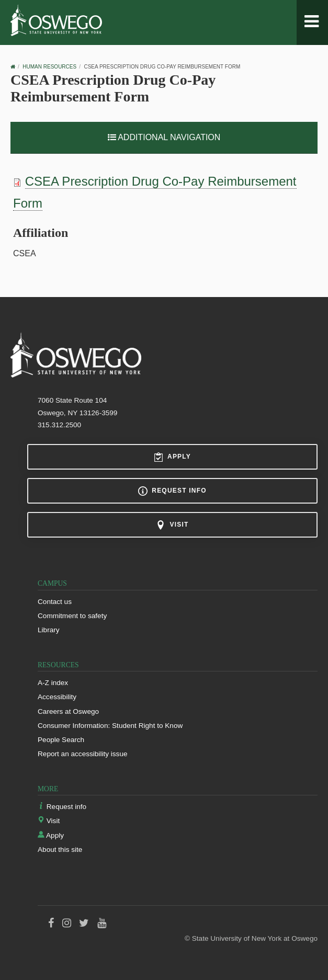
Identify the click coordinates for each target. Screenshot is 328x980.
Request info (172, 491)
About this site (60, 850)
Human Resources (49, 67)
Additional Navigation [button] (164, 137)
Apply (172, 457)
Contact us (55, 602)
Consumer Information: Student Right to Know (110, 726)
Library (49, 630)
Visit (172, 525)
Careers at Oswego (68, 711)
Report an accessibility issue (83, 754)
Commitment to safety (72, 616)
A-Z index (53, 683)
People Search (61, 740)
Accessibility (57, 697)
